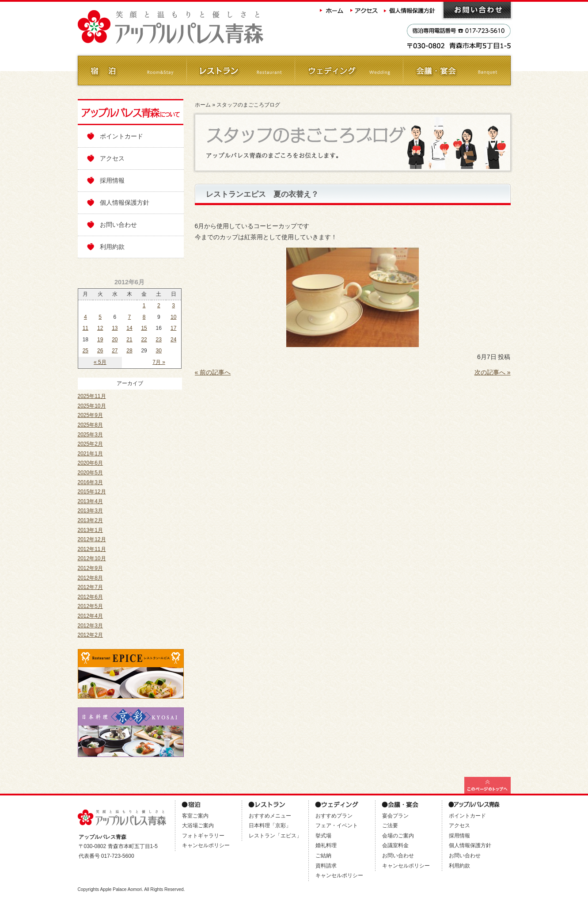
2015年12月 (92, 492)
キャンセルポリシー (206, 845)
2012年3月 (90, 626)
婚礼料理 (326, 845)
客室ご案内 (195, 816)
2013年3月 (90, 511)
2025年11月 (92, 396)
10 (173, 317)
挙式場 (323, 836)
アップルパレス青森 (195, 27)
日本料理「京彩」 (270, 825)
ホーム (332, 10)
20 (115, 340)
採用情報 (112, 180)
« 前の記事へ (213, 372)
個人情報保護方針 (410, 10)
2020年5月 (90, 473)
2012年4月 (90, 616)
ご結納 (323, 856)
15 (144, 328)
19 (100, 340)
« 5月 (100, 362)
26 (100, 351)
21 (129, 340)
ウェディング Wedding (348, 71)
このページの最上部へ (487, 785)
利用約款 (112, 247)
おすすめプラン (334, 816)
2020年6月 (90, 463)
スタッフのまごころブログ (248, 105)
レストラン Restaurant (240, 71)
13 (115, 328)
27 (115, 351)
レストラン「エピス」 (275, 836)
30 (159, 351)
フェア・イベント (337, 825)
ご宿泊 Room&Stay (132, 71)
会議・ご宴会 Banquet (457, 71)
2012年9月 (90, 568)
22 (144, 340)
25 (85, 351)
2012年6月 (90, 597)
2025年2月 (90, 444)
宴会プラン (395, 816)
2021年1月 (90, 454)
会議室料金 (395, 845)
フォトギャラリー (203, 836)
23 (159, 340)
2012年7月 (90, 587)
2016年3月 (90, 482)
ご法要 (390, 825)
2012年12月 (92, 539)
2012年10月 (92, 558)
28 (129, 351)
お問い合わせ (477, 10)
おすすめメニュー (270, 816)
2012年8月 (90, 578)
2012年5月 (90, 606)
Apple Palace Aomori (121, 889)
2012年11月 (92, 549)
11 (85, 328)
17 (173, 328)
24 (173, 340)
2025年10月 (92, 406)
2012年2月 (90, 635)
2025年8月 (90, 425)
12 (100, 328)
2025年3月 (90, 435)
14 (129, 328)
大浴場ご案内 (198, 825)
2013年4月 (90, 501)
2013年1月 (90, 530)
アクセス (364, 10)
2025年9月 (90, 415)
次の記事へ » (493, 372)
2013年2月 (90, 520)
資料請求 (326, 866)
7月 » (159, 362)
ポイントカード (121, 136)
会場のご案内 (398, 836)
